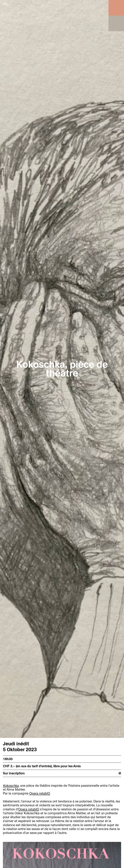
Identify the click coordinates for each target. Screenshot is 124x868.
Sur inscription (14, 773)
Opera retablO (40, 793)
